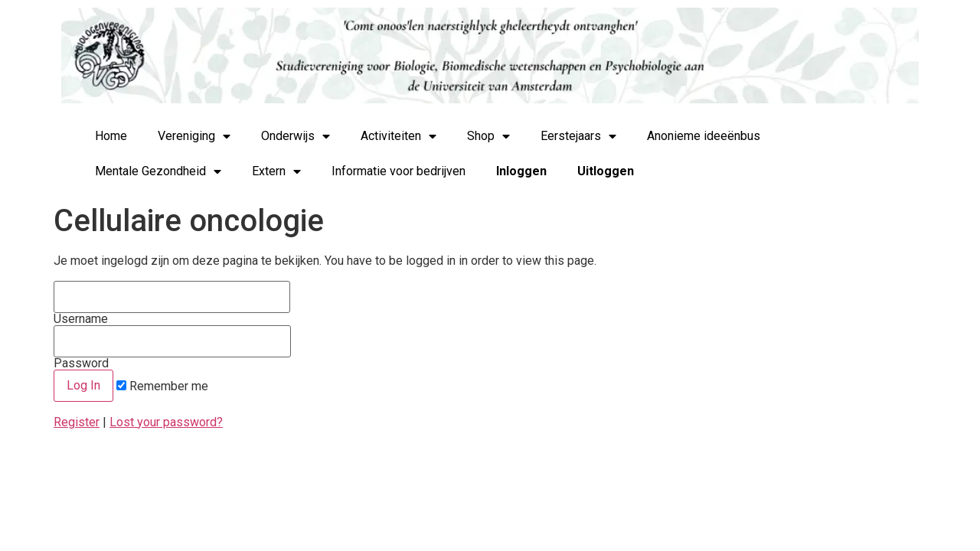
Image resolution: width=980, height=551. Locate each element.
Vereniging (194, 136)
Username (172, 303)
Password (172, 347)
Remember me (162, 386)
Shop (488, 136)
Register (77, 422)
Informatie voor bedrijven (399, 171)
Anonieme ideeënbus (704, 136)
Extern (276, 171)
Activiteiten (399, 136)
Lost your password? (166, 422)
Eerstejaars (578, 136)
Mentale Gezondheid (158, 171)
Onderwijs (296, 136)
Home (111, 136)
